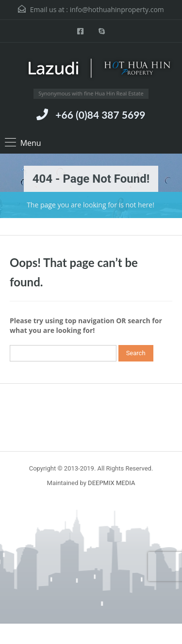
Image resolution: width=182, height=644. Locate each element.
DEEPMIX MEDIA (111, 483)
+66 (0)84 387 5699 (100, 115)
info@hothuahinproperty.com (117, 9)
